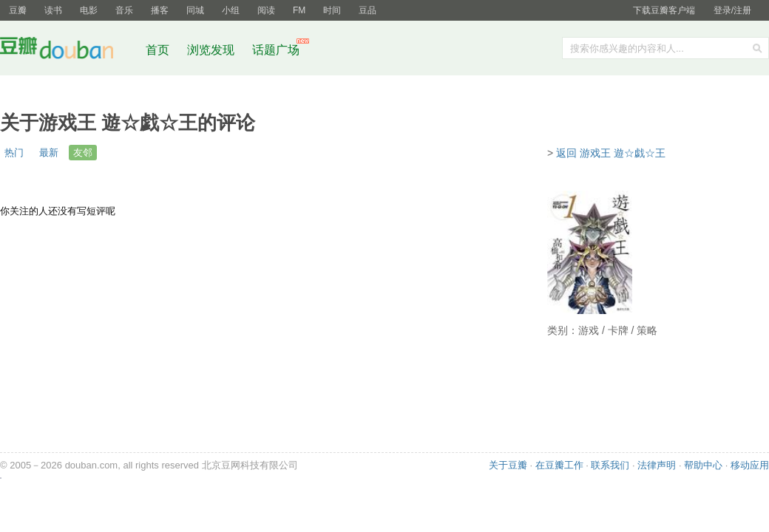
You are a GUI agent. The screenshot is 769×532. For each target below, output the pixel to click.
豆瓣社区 (68, 51)
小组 (231, 10)
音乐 (124, 10)
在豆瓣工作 (559, 465)
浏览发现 (212, 50)
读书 (53, 10)
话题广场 (276, 50)
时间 (332, 10)
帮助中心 (703, 465)
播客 (160, 10)
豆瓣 (18, 10)
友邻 (83, 153)
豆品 (367, 10)
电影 (89, 10)
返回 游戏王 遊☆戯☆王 (611, 153)
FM (299, 10)
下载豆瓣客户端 (664, 10)
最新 (49, 153)
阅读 (266, 10)
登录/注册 (732, 10)
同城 (195, 10)
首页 (157, 50)
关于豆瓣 (508, 465)
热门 (14, 153)
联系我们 (610, 465)
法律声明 (657, 465)
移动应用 (750, 465)
